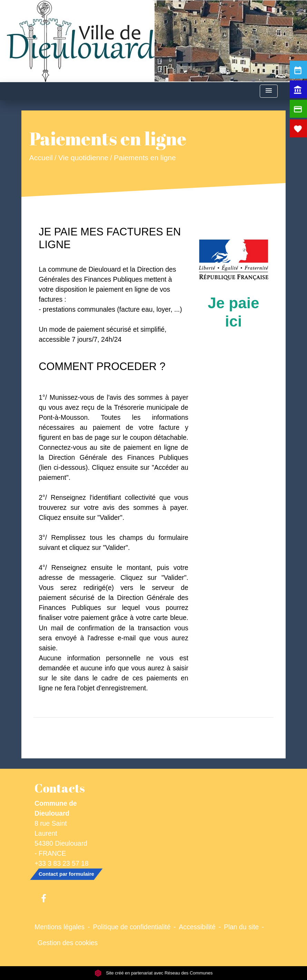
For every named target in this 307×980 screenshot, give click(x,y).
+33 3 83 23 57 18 (62, 863)
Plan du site (241, 927)
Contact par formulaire (66, 874)
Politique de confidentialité (132, 927)
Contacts (60, 788)
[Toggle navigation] (269, 91)
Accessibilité (197, 927)
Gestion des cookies (68, 943)
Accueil (41, 158)
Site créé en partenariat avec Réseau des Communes (154, 973)
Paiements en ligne (145, 158)
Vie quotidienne (83, 158)
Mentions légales (60, 927)
